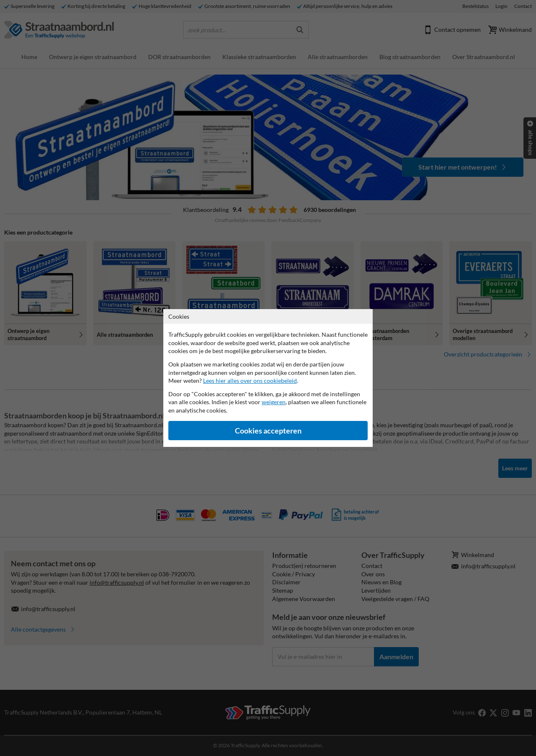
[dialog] (268, 378)
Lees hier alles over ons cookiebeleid (250, 381)
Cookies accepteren (268, 431)
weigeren (274, 402)
